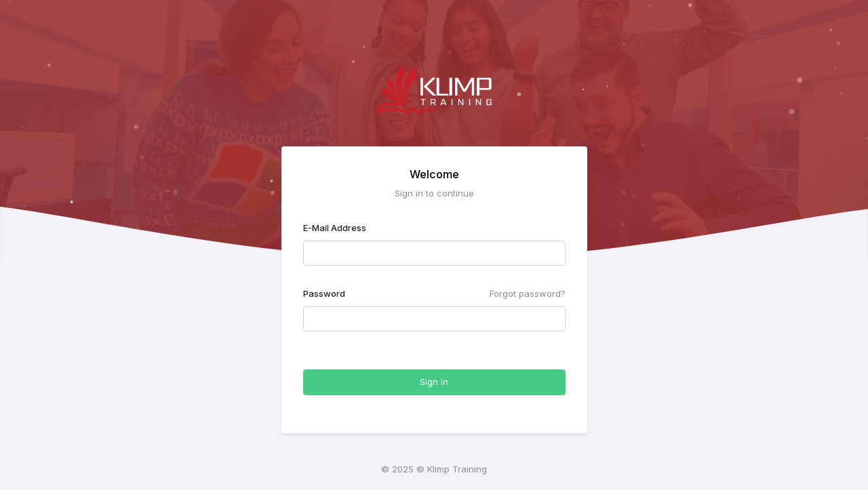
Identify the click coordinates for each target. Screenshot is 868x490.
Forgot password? (528, 293)
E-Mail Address (335, 228)
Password (324, 293)
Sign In (434, 382)
